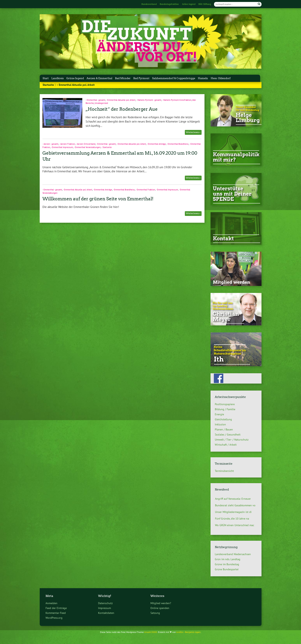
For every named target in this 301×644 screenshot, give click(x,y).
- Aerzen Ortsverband (86, 144)
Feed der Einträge (56, 608)
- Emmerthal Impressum (62, 147)
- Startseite (107, 147)
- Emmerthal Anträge (156, 144)
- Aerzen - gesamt (50, 144)
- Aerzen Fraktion (67, 144)
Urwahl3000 (151, 632)
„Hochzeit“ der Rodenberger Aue (122, 109)
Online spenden (160, 608)
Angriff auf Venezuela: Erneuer (233, 499)
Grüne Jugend (189, 4)
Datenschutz (105, 603)
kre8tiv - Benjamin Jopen (189, 632)
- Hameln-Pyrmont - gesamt (149, 100)
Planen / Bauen (224, 429)
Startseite (48, 85)
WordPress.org (54, 618)
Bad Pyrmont (141, 78)
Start (46, 78)
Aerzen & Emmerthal (99, 78)
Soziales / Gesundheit (228, 435)
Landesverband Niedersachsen (233, 554)
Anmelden (51, 603)
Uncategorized (101, 103)
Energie (219, 414)
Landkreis (57, 78)
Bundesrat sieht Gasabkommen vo (235, 505)
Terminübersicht (224, 471)
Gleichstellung (223, 419)
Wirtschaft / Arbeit (226, 445)
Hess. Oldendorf (221, 78)
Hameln (203, 78)
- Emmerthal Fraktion (145, 190)
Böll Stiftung (205, 4)
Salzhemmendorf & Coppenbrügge (174, 78)
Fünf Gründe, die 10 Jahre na (232, 519)
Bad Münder (123, 78)
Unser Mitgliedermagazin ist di (233, 512)
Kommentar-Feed (56, 613)
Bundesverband (149, 4)
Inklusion (220, 424)
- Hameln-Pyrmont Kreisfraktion (177, 100)
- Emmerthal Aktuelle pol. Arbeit (121, 100)
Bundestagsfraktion (169, 4)
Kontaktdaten (106, 613)
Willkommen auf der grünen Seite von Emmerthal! (98, 199)
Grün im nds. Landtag (228, 559)
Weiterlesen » (193, 132)
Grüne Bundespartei (227, 569)
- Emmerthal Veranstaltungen (87, 147)
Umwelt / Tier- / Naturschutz (232, 440)
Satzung (155, 613)
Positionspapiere (225, 404)
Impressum (104, 608)
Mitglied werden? (161, 603)
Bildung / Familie (225, 409)
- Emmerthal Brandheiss (178, 144)
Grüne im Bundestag (227, 564)
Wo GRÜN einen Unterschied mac (235, 525)
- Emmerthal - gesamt (95, 100)
